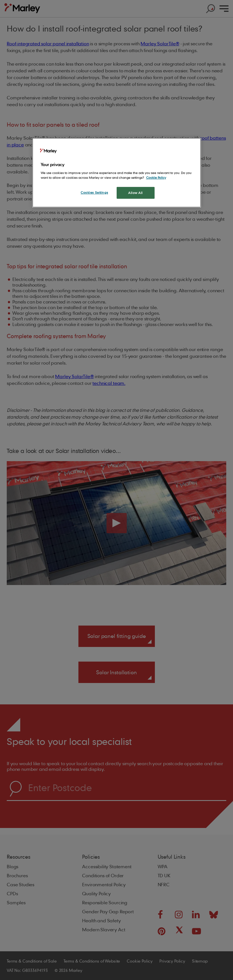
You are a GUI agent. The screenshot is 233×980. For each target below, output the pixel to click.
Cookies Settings (94, 192)
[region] (117, 173)
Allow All (135, 193)
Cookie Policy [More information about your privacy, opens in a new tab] (156, 178)
